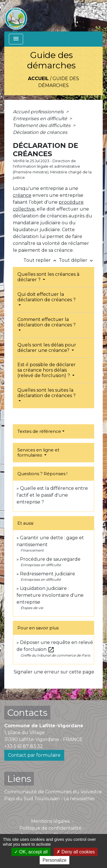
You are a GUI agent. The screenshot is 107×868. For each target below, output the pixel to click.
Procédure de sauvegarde (50, 559)
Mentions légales (50, 821)
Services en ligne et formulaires (38, 452)
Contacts (27, 713)
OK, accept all (31, 852)
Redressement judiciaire (48, 574)
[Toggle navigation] (16, 39)
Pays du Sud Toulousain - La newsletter (50, 799)
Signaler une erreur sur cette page (54, 672)
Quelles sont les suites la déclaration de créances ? (47, 393)
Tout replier (41, 260)
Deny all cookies (76, 852)
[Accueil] (16, 16)
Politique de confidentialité (51, 828)
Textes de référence (39, 431)
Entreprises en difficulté (41, 119)
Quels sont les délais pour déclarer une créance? (47, 348)
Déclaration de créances (40, 132)
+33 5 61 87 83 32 (24, 746)
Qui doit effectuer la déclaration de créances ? (47, 297)
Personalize (54, 860)
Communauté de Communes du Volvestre (53, 792)
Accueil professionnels (39, 112)
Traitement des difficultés (42, 125)
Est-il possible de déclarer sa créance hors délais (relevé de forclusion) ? (47, 370)
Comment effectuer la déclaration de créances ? (47, 322)
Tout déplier (76, 260)
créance (22, 195)
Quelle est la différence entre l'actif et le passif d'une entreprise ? (52, 495)
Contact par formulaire (34, 755)
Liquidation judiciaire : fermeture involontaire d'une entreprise (50, 595)
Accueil (38, 79)
